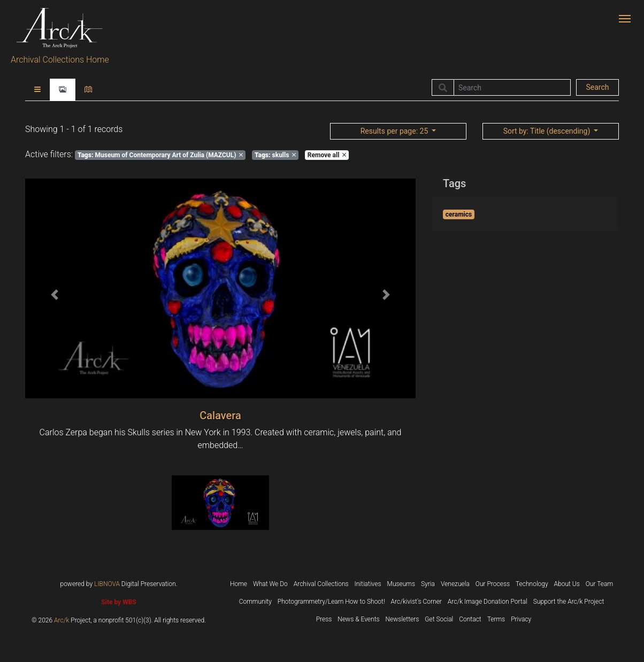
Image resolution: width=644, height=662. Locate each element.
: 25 (395, 131)
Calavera (220, 415)
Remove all (327, 155)
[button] (55, 295)
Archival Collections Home (60, 60)
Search (597, 87)
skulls (275, 155)
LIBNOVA (107, 584)
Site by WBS (118, 602)
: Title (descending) (548, 131)
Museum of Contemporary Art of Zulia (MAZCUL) (160, 155)
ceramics (459, 214)
